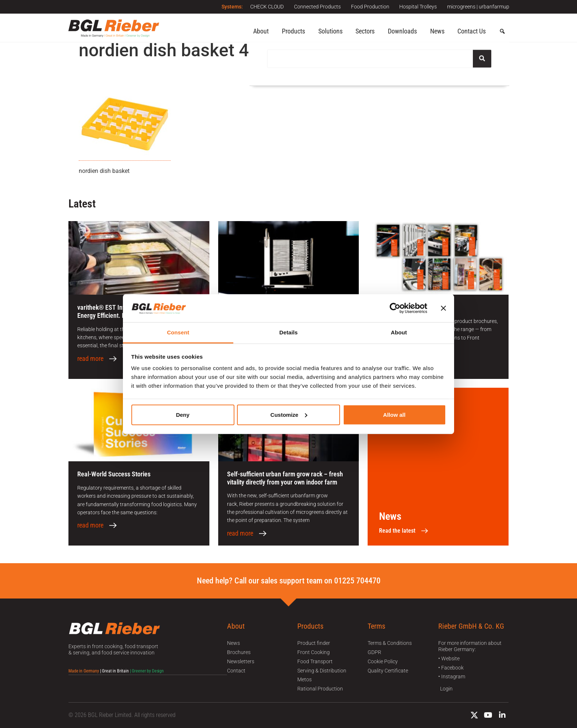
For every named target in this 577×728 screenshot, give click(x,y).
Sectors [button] (365, 31)
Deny (183, 415)
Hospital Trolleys (417, 7)
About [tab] (399, 332)
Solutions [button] (330, 31)
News (437, 31)
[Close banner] (443, 308)
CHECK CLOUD (264, 7)
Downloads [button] (402, 31)
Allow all (394, 415)
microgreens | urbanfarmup (478, 7)
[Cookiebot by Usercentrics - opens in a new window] (395, 308)
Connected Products (315, 7)
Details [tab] (288, 332)
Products (293, 31)
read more (90, 359)
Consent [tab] (178, 332)
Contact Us (472, 31)
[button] (502, 32)
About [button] (261, 31)
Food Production (368, 7)
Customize (289, 415)
